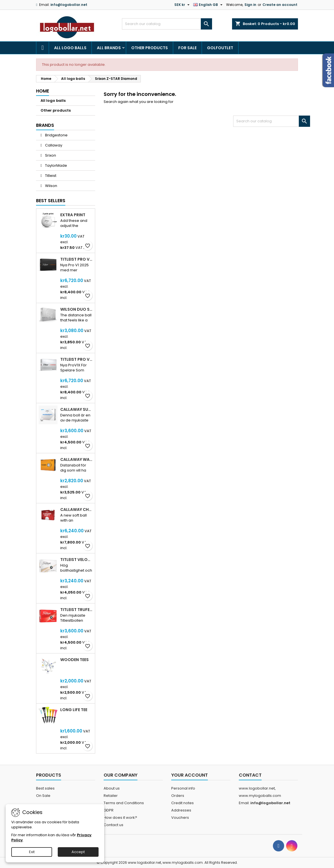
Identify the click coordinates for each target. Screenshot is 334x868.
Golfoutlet (220, 48)
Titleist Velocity (76, 560)
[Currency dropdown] (183, 5)
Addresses (181, 810)
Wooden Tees (74, 660)
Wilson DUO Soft (76, 309)
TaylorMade (56, 165)
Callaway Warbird (76, 459)
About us (112, 788)
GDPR (109, 810)
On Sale (43, 796)
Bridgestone (56, 135)
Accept (78, 852)
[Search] (167, 24)
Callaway (53, 145)
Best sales (45, 788)
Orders (178, 796)
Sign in (250, 5)
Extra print (73, 215)
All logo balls (70, 48)
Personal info (183, 788)
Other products (150, 48)
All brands (109, 48)
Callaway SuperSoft (76, 409)
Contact (250, 775)
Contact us (113, 825)
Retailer (111, 796)
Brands (45, 125)
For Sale (187, 48)
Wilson (51, 186)
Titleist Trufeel (76, 610)
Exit (32, 852)
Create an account (280, 5)
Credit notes (182, 803)
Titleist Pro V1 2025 (76, 259)
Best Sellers (51, 201)
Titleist (50, 176)
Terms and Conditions (124, 803)
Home (43, 91)
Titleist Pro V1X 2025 (76, 359)
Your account (190, 775)
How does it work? (120, 818)
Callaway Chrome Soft (76, 509)
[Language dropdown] (209, 5)
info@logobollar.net (69, 5)
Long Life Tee (74, 710)
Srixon (50, 155)
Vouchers (180, 818)
